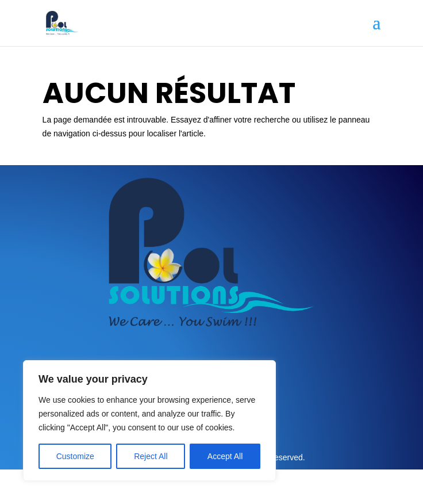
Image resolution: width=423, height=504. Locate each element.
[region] (149, 421)
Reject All (151, 456)
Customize (75, 456)
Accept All (225, 456)
